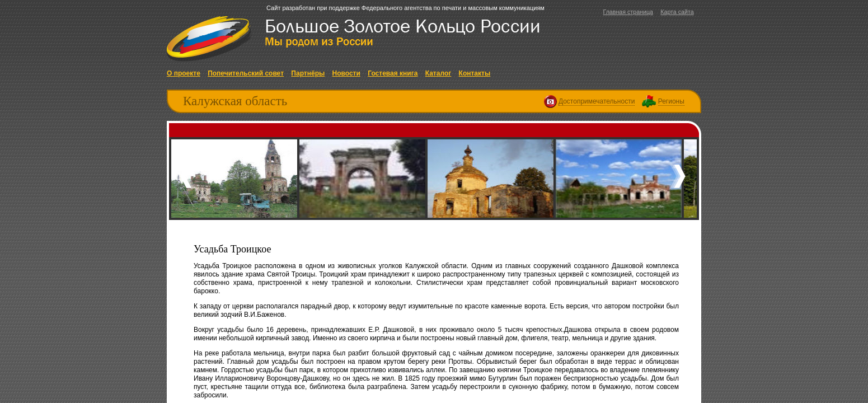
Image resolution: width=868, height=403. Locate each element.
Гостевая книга (393, 73)
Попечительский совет (246, 73)
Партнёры (308, 73)
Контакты (475, 73)
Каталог (438, 73)
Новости (346, 73)
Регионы (671, 101)
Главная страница (628, 12)
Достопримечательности (597, 101)
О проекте (184, 73)
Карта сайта (677, 12)
